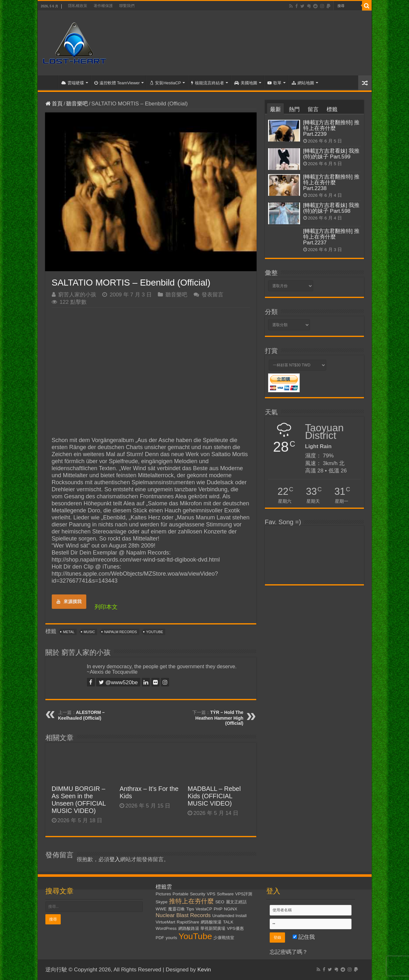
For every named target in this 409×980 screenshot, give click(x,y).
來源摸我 (69, 601)
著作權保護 (103, 6)
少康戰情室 (224, 938)
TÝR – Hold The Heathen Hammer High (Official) (219, 718)
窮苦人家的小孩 (77, 295)
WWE (161, 909)
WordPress (166, 928)
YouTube (154, 632)
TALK (228, 922)
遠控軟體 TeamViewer (117, 83)
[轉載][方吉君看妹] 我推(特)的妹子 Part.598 (332, 208)
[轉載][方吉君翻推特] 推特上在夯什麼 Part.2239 (332, 128)
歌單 (274, 83)
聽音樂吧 (77, 104)
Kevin (204, 970)
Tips (190, 909)
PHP (218, 909)
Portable (181, 894)
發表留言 (212, 295)
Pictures (163, 894)
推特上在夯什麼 (191, 901)
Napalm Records (120, 632)
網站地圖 (303, 83)
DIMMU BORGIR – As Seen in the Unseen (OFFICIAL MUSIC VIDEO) (79, 800)
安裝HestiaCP (165, 83)
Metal (69, 632)
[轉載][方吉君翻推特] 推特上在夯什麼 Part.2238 (332, 183)
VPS (211, 894)
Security (197, 894)
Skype (162, 902)
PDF (160, 938)
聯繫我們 (127, 6)
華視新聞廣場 (213, 928)
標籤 (332, 109)
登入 (115, 859)
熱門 (294, 109)
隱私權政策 (78, 6)
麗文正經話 (236, 902)
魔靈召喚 (176, 909)
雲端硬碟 (73, 83)
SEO (220, 902)
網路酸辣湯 (211, 922)
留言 (313, 109)
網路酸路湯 (189, 928)
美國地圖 (246, 83)
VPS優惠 (235, 928)
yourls (172, 938)
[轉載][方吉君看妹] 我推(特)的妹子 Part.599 (332, 154)
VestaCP (204, 909)
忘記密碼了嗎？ (289, 952)
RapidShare (188, 922)
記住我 (304, 937)
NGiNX (231, 909)
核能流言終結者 (208, 83)
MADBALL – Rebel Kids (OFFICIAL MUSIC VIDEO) (214, 796)
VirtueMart (165, 922)
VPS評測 (244, 894)
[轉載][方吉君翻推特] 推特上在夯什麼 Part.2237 (332, 237)
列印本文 (106, 607)
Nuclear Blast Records (183, 915)
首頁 (49, 82)
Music (89, 632)
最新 (275, 109)
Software (225, 894)
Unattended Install (229, 916)
